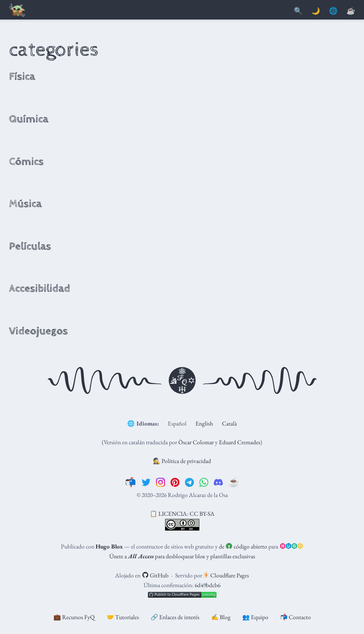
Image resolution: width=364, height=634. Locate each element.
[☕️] (234, 482)
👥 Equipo (255, 617)
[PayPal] (351, 11)
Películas (30, 246)
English (204, 423)
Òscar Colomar (196, 442)
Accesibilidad (40, 289)
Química (29, 119)
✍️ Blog (221, 617)
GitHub (155, 575)
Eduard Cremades (240, 442)
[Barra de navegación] (18, 11)
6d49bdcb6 (208, 585)
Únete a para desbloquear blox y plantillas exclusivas (182, 556)
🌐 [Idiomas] (333, 11)
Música (25, 204)
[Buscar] (298, 11)
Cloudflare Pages (226, 575)
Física (22, 77)
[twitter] (146, 482)
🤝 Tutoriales (123, 617)
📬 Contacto (296, 617)
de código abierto (243, 546)
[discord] (218, 482)
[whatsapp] (204, 482)
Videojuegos (38, 331)
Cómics (26, 162)
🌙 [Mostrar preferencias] (316, 11)
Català (229, 423)
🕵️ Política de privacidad (182, 461)
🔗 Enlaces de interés (175, 617)
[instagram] (161, 482)
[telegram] (189, 482)
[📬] (131, 482)
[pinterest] (175, 482)
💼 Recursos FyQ (74, 617)
